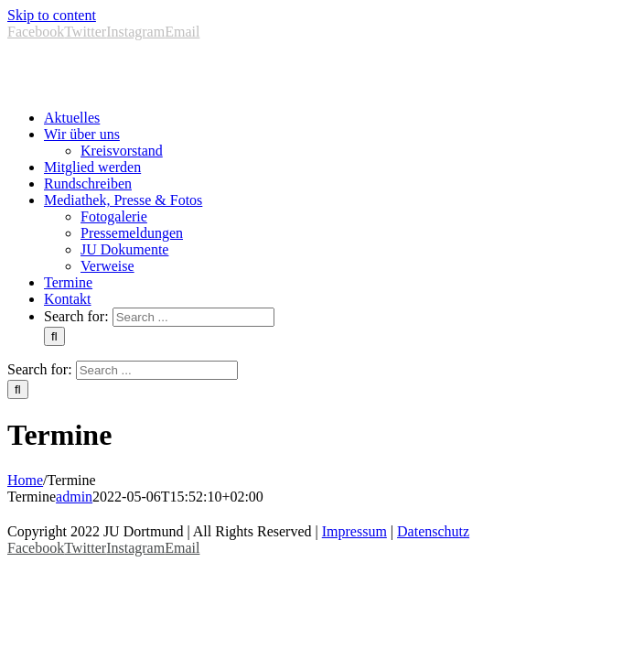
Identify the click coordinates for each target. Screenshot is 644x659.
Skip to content (52, 15)
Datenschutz (433, 531)
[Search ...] (193, 317)
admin (74, 497)
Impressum (354, 531)
